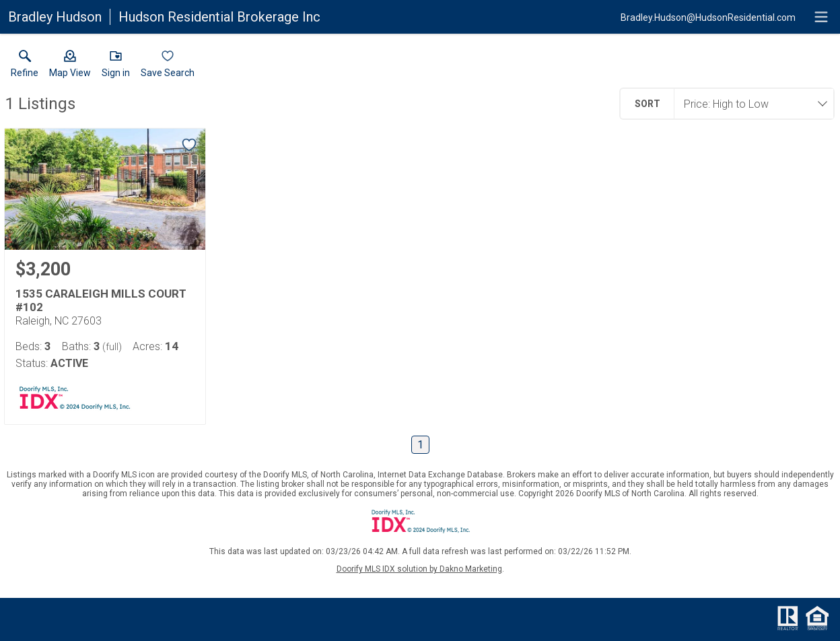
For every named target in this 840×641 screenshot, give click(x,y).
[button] (70, 67)
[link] (25, 67)
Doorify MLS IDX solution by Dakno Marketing (419, 569)
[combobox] (750, 104)
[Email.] (708, 17)
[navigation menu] (821, 17)
